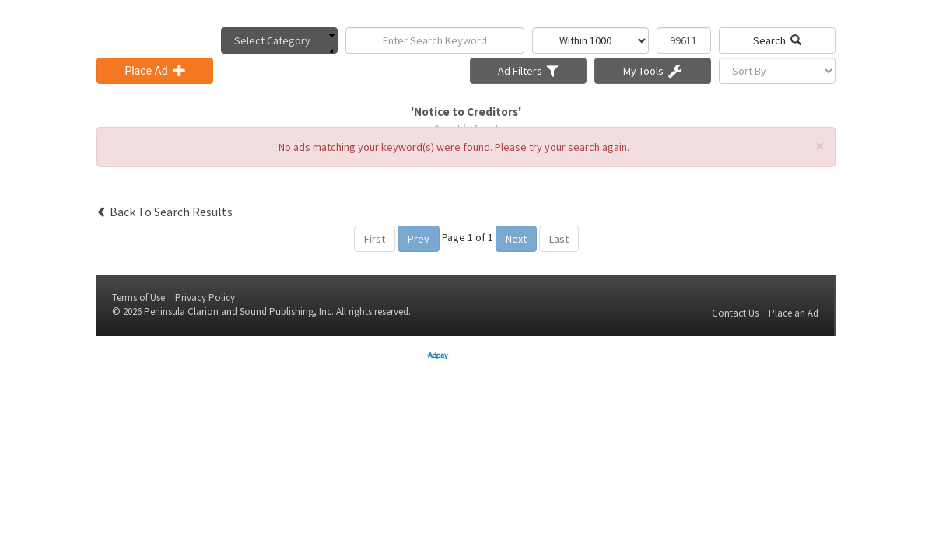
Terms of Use (138, 297)
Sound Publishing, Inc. (287, 311)
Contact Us (735, 313)
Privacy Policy (205, 297)
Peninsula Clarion (181, 311)
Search (777, 40)
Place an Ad (794, 313)
